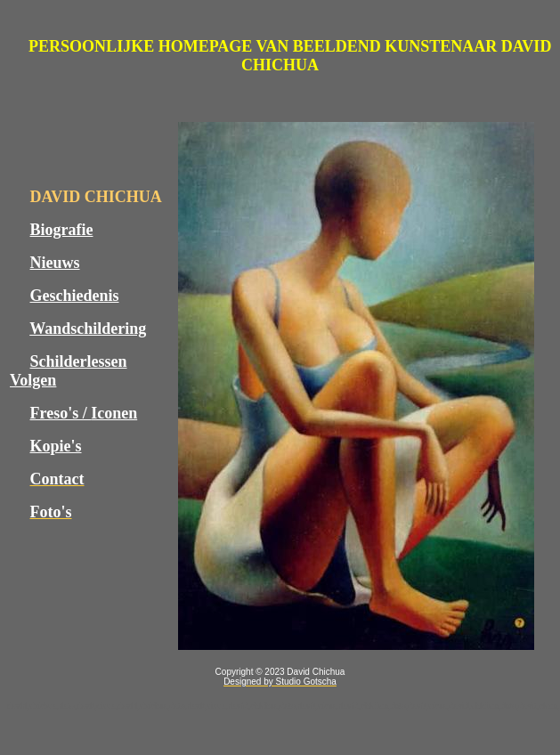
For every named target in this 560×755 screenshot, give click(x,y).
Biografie (62, 230)
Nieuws (55, 263)
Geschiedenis (75, 296)
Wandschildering (88, 329)
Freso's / (61, 413)
